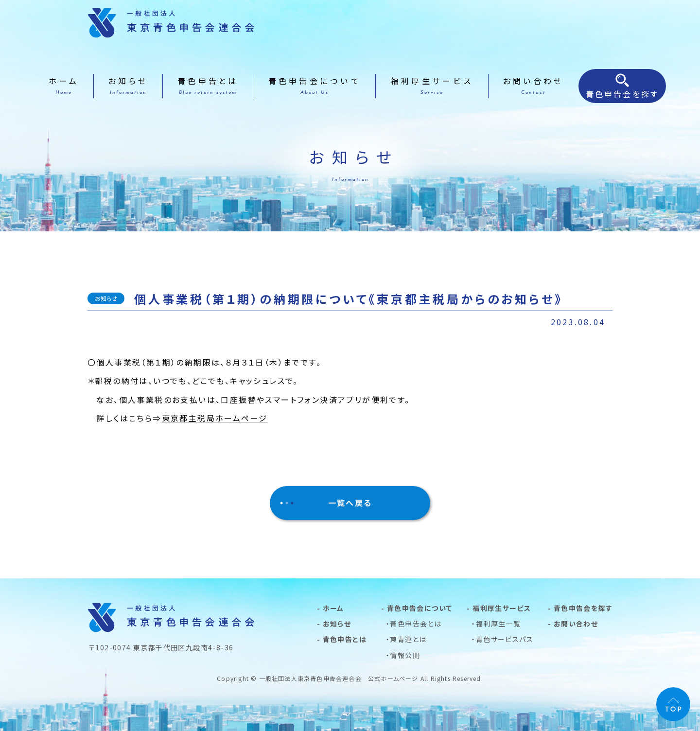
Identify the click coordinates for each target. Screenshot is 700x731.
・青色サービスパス (502, 639)
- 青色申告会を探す (580, 608)
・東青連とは (406, 639)
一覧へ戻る (350, 503)
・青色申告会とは (414, 624)
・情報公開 (403, 655)
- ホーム (331, 608)
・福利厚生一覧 (496, 624)
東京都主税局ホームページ (215, 418)
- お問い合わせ (573, 624)
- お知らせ (334, 624)
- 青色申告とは (342, 639)
